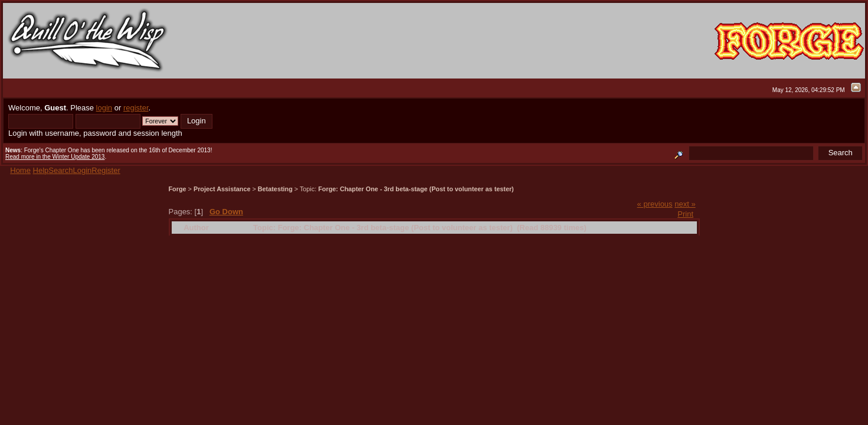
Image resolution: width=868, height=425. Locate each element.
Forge (178, 189)
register (136, 108)
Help (41, 170)
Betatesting (275, 189)
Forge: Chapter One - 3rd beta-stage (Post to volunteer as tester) (416, 189)
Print (685, 214)
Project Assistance (222, 189)
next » (685, 204)
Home (20, 170)
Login (83, 170)
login (104, 108)
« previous (655, 204)
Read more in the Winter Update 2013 (55, 157)
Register (106, 170)
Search (60, 170)
